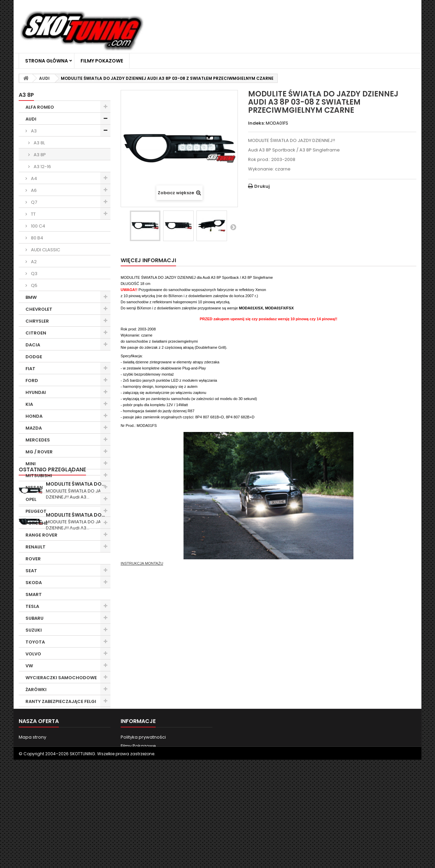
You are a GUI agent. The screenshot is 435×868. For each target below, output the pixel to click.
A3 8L (39, 143)
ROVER (33, 559)
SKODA (34, 583)
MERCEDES (38, 440)
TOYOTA (35, 642)
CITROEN (36, 333)
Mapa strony (32, 837)
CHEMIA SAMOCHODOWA (55, 713)
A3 (33, 131)
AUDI (31, 119)
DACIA (33, 345)
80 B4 (37, 238)
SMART (34, 594)
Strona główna (47, 61)
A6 (33, 190)
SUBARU (34, 618)
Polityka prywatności (143, 837)
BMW (31, 297)
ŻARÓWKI (36, 690)
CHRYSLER (37, 321)
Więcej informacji (148, 260)
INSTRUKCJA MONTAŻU (142, 563)
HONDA (34, 416)
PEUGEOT (36, 511)
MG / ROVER (39, 452)
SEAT (31, 571)
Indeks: (256, 123)
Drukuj (262, 186)
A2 (33, 262)
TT (33, 214)
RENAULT (36, 547)
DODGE (34, 357)
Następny (233, 227)
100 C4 (38, 226)
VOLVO (33, 654)
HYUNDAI (36, 392)
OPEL (31, 499)
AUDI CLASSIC (45, 250)
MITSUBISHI (39, 476)
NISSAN (34, 487)
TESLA (32, 606)
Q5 (34, 285)
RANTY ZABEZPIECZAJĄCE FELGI (61, 701)
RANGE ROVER (41, 535)
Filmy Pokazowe (102, 61)
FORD (32, 381)
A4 (33, 178)
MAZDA (34, 428)
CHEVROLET (39, 309)
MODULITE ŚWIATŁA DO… (75, 745)
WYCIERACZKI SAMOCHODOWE (61, 678)
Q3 (34, 274)
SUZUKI (34, 630)
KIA (29, 404)
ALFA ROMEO (40, 107)
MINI (31, 464)
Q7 (33, 202)
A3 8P (39, 155)
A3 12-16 (42, 167)
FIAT (30, 369)
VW (29, 666)
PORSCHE (37, 523)
